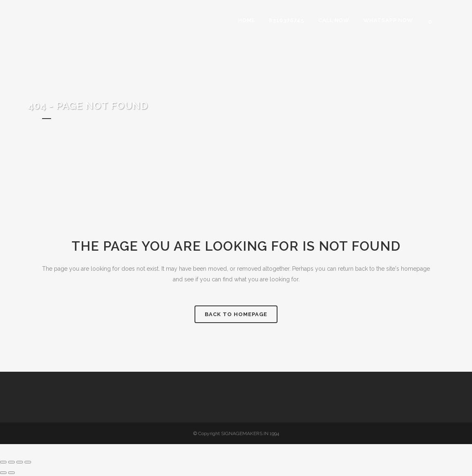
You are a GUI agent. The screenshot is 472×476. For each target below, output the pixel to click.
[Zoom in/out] (3, 462)
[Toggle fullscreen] (11, 462)
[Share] (20, 462)
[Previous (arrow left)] (3, 473)
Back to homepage (236, 314)
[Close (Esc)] (28, 462)
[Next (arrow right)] (11, 473)
